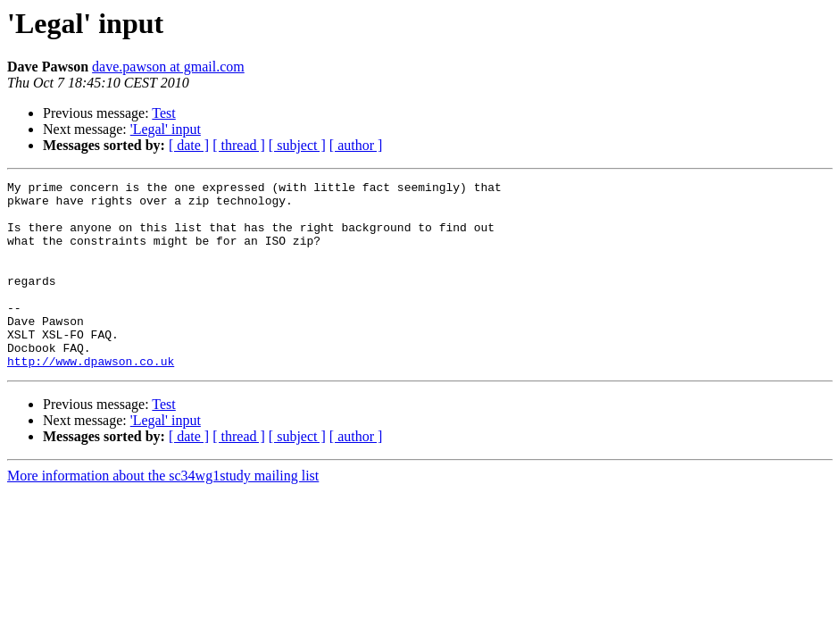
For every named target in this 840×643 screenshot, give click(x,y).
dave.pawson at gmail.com (168, 67)
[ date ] (189, 145)
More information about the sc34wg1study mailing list (163, 513)
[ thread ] (239, 145)
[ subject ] (297, 145)
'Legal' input (166, 129)
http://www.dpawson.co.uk (91, 398)
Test (163, 113)
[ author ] (356, 145)
